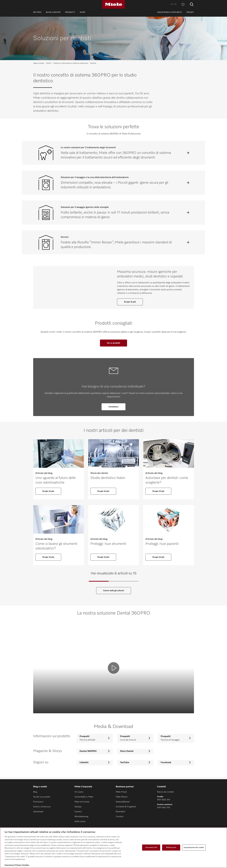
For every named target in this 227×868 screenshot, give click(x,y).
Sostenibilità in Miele (84, 797)
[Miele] (114, 4)
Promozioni (38, 802)
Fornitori (120, 817)
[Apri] (188, 153)
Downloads (38, 812)
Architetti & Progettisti (126, 807)
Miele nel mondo (82, 802)
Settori (37, 12)
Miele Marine (122, 797)
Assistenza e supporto (170, 12)
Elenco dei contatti (165, 792)
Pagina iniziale (39, 63)
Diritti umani (80, 822)
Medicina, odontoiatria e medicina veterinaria (71, 63)
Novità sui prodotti (42, 797)
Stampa (78, 807)
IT (172, 4)
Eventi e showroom (42, 807)
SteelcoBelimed (123, 802)
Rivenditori (121, 812)
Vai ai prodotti (113, 345)
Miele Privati (121, 792)
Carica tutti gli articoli (114, 593)
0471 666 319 (163, 800)
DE (175, 4)
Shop (83, 12)
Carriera (78, 812)
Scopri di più (130, 303)
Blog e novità (53, 12)
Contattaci (113, 409)
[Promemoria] (183, 4)
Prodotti (70, 12)
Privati (190, 12)
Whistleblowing (81, 817)
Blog (35, 792)
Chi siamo (79, 792)
